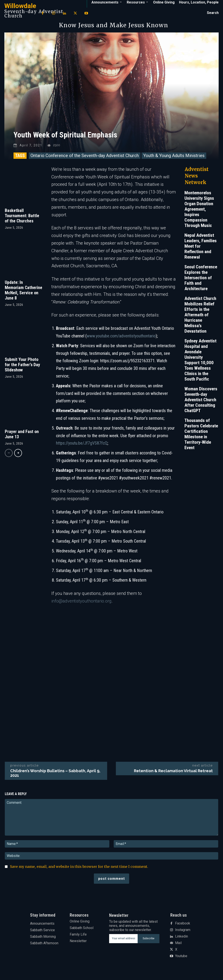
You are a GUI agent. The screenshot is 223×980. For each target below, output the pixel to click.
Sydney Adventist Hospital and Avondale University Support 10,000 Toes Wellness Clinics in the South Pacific (200, 363)
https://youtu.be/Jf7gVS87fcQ (82, 446)
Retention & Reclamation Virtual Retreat (173, 774)
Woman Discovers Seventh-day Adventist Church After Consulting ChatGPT (201, 403)
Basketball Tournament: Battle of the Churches (22, 219)
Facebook (183, 926)
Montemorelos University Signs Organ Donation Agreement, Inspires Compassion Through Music (199, 212)
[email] (123, 942)
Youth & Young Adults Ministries (174, 159)
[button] (213, 13)
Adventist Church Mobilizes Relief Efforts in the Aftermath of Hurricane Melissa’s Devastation (200, 318)
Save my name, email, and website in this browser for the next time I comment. (79, 870)
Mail (178, 946)
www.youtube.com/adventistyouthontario (121, 339)
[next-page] (18, 456)
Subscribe (149, 941)
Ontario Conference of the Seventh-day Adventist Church (85, 159)
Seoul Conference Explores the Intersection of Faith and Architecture (201, 281)
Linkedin (182, 939)
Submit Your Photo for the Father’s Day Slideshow (22, 368)
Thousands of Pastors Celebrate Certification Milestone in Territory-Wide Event (201, 437)
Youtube (181, 959)
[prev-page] (9, 456)
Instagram (183, 933)
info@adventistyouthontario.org (81, 604)
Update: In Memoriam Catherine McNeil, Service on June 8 (24, 293)
